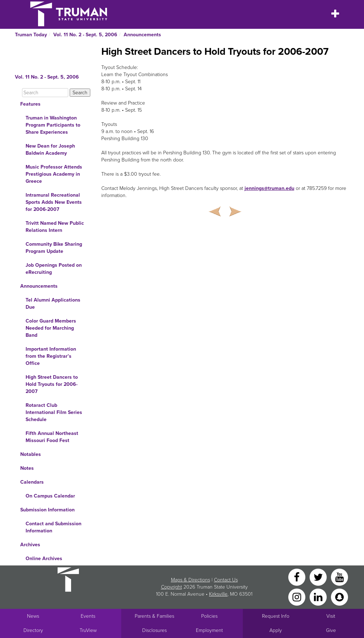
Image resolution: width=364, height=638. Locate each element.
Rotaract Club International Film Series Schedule (54, 412)
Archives (30, 545)
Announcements (142, 35)
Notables (31, 454)
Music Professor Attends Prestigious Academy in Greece (54, 174)
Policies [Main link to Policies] (209, 616)
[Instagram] (298, 597)
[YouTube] (339, 577)
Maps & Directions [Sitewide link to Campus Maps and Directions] (191, 580)
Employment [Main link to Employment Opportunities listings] (209, 630)
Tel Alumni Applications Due (53, 304)
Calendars (32, 482)
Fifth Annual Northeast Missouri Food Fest (52, 437)
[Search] (45, 93)
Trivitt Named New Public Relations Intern (55, 227)
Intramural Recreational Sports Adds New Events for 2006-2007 (54, 202)
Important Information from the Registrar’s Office (51, 356)
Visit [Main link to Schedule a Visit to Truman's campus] (331, 616)
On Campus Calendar (50, 496)
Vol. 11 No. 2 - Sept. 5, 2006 (85, 35)
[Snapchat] (339, 597)
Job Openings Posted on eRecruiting (54, 269)
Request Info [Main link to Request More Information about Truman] (276, 616)
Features (30, 104)
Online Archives (44, 559)
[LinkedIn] (319, 597)
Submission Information (47, 510)
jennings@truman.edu (269, 188)
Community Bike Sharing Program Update (54, 248)
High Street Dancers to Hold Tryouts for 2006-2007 (52, 384)
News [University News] (33, 616)
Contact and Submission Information (53, 527)
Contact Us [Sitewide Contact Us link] (226, 580)
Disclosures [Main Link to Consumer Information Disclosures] (154, 630)
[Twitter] (319, 577)
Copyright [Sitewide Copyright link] (172, 587)
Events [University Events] (88, 616)
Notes (27, 468)
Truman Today (31, 35)
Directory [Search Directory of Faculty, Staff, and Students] (33, 630)
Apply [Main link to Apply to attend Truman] (276, 630)
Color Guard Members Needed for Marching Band (51, 328)
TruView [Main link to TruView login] (88, 630)
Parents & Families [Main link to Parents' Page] (154, 616)
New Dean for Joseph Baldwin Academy (50, 150)
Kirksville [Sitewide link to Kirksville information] (218, 594)
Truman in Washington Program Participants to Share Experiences (53, 125)
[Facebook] (298, 577)
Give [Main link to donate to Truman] (331, 630)
